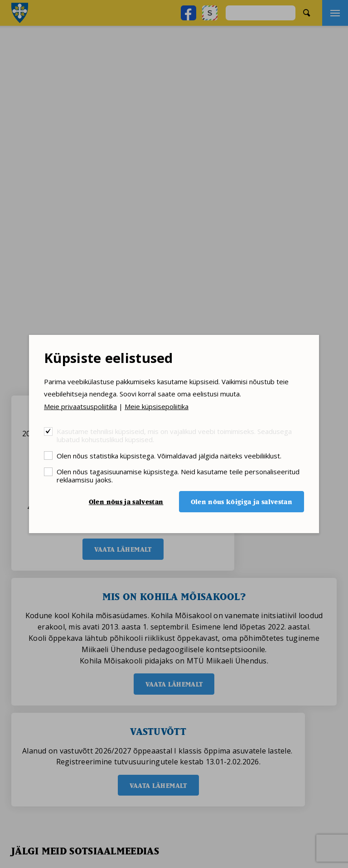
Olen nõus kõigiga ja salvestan (242, 502)
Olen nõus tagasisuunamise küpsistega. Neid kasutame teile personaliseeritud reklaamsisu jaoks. (178, 475)
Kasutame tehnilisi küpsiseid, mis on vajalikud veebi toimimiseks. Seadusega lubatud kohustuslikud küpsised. (174, 435)
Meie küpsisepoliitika (157, 406)
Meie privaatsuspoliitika (80, 406)
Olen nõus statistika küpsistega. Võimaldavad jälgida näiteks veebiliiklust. (169, 455)
